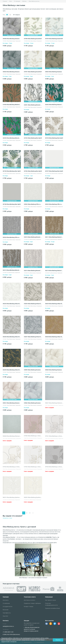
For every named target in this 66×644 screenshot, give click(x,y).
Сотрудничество (8, 607)
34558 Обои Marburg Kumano (11, 39)
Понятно (58, 640)
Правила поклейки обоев (52, 608)
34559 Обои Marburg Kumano (32, 370)
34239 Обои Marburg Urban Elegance (12, 370)
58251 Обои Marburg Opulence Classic (12, 497)
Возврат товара (29, 607)
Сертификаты (7, 613)
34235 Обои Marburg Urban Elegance (54, 304)
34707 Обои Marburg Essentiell (33, 72)
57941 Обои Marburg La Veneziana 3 (54, 436)
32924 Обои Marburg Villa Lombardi (12, 237)
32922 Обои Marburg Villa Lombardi (33, 204)
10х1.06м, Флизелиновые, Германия (54, 405)
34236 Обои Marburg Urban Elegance (12, 337)
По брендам (17, 1)
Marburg (24, 1)
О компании (6, 603)
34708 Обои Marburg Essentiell (33, 39)
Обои (10, 1)
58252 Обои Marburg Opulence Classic (33, 497)
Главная (5, 1)
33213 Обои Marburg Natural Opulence (33, 271)
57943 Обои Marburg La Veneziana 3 (33, 467)
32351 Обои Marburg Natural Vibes (33, 105)
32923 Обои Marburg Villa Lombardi (54, 204)
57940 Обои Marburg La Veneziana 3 (33, 436)
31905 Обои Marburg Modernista (12, 105)
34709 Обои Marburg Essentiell (54, 39)
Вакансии (6, 610)
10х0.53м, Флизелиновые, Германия (33, 438)
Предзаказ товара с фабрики (32, 603)
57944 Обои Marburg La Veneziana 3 (54, 467)
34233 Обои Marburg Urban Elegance (12, 304)
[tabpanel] (12, 93)
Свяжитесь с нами (7, 518)
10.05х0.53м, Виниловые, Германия (33, 41)
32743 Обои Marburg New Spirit (33, 138)
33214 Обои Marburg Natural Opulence (54, 271)
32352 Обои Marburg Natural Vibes (54, 105)
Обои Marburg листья (34, 1)
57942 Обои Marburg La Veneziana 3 (12, 467)
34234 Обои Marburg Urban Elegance (33, 304)
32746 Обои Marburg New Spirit (33, 171)
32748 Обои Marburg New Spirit (12, 204)
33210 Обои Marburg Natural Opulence (33, 237)
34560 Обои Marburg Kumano (53, 370)
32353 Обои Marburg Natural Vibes (12, 138)
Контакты (6, 600)
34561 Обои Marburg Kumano (11, 403)
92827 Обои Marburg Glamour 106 (54, 403)
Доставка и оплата (29, 600)
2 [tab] (12, 103)
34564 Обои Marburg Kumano (11, 72)
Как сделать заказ (50, 600)
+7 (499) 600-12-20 (8, 632)
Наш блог (5, 616)
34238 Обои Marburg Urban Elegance (54, 337)
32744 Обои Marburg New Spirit (54, 138)
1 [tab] (12, 103)
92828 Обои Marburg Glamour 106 (12, 436)
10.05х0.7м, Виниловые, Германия (32, 239)
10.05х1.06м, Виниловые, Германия (12, 41)
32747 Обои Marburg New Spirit (54, 171)
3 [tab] (34, 434)
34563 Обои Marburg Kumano (53, 72)
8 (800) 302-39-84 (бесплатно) (11, 634)
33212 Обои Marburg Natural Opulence (12, 270)
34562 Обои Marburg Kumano (32, 403)
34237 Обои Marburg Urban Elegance (33, 337)
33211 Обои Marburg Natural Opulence (54, 237)
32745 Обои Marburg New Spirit (12, 171)
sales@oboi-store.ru (8, 626)
